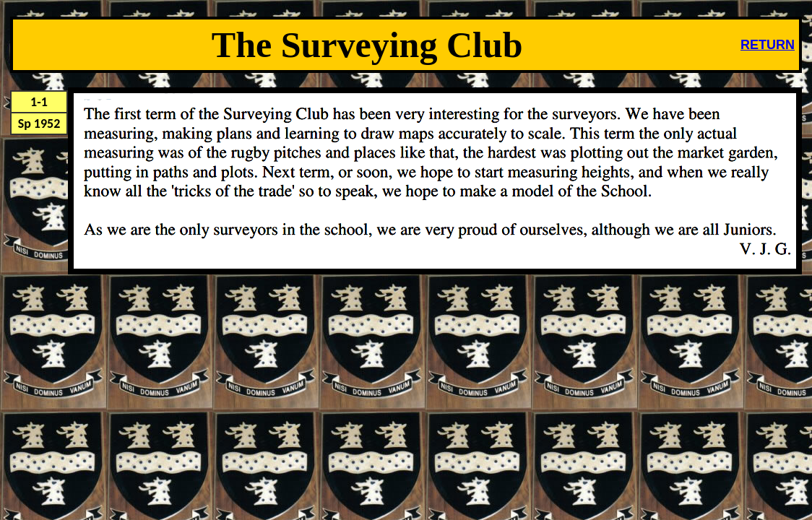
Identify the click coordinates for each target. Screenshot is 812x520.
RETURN (768, 45)
